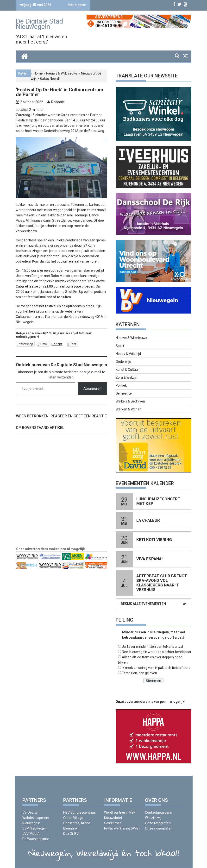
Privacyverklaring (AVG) (122, 828)
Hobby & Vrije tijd (128, 354)
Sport (120, 346)
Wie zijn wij (153, 818)
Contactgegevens (158, 812)
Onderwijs (123, 362)
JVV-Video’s (31, 834)
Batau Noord (49, 79)
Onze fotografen (158, 823)
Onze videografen (159, 828)
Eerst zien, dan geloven (139, 673)
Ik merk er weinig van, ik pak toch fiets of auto (156, 668)
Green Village (73, 818)
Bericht (57, 344)
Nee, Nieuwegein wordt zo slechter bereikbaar (157, 652)
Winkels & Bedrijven (130, 401)
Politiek (121, 385)
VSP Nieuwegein (35, 828)
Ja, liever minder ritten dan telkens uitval (152, 647)
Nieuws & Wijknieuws (62, 73)
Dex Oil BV (71, 834)
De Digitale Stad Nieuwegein (40, 24)
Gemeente (124, 393)
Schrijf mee (113, 823)
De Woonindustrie (36, 839)
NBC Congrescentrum (80, 812)
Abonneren (92, 388)
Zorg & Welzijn (126, 377)
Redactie (58, 102)
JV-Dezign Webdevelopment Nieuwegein (36, 818)
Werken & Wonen (129, 409)
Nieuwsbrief (113, 818)
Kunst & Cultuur (127, 370)
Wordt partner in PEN (120, 812)
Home (38, 73)
